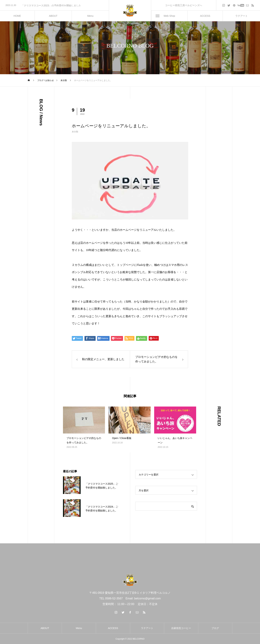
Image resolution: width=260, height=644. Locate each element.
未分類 (75, 132)
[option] (54, 5)
